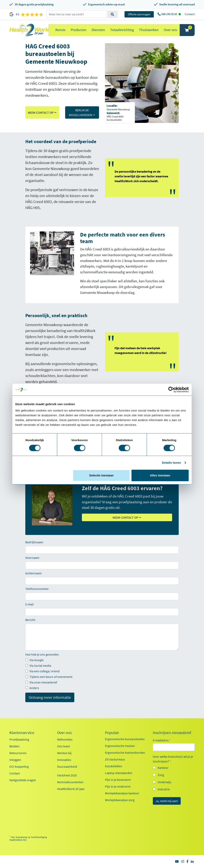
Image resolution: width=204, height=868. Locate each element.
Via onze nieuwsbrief (41, 682)
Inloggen (15, 760)
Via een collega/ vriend (42, 671)
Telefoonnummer (37, 589)
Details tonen (171, 463)
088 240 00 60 (170, 14)
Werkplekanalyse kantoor (122, 793)
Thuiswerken (149, 30)
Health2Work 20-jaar (71, 789)
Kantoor (163, 768)
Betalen (14, 746)
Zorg (161, 775)
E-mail (29, 604)
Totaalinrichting (122, 30)
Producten (79, 30)
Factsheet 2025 (67, 775)
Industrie (164, 789)
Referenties (65, 739)
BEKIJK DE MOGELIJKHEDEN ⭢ (82, 112)
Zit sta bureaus (115, 759)
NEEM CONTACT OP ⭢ (42, 112)
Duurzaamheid (67, 766)
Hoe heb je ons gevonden (42, 654)
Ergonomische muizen (120, 746)
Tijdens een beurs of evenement (49, 677)
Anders (32, 688)
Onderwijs (164, 782)
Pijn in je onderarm (118, 786)
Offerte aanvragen (139, 14)
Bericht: (30, 620)
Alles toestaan (160, 475)
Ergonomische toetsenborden (125, 753)
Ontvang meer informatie (50, 697)
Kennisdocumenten (70, 782)
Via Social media (38, 666)
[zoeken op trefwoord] (76, 14)
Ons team (64, 746)
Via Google (34, 660)
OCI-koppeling (19, 766)
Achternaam (33, 573)
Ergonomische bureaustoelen (125, 739)
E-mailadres (162, 740)
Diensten (98, 30)
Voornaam (32, 558)
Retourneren (18, 753)
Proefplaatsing (19, 739)
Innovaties (64, 760)
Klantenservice (22, 733)
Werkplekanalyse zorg (120, 800)
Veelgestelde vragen (23, 780)
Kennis (60, 30)
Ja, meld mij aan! (167, 801)
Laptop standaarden (119, 773)
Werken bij (64, 753)
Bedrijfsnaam (34, 542)
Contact (190, 14)
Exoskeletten (114, 766)
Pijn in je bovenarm (118, 780)
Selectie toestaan (102, 475)
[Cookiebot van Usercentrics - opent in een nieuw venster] (171, 390)
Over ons (170, 30)
